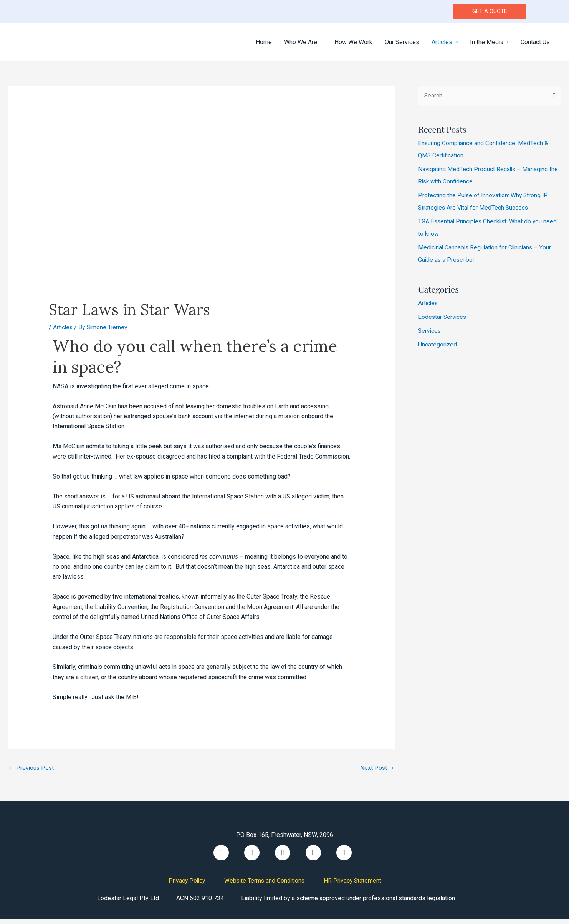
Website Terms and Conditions (265, 885)
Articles (63, 332)
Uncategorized (438, 349)
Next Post (377, 773)
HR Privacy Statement (355, 885)
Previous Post (32, 773)
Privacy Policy (185, 885)
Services (430, 336)
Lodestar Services (443, 322)
